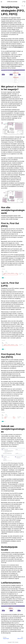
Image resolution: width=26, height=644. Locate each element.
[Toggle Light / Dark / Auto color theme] (23, 2)
